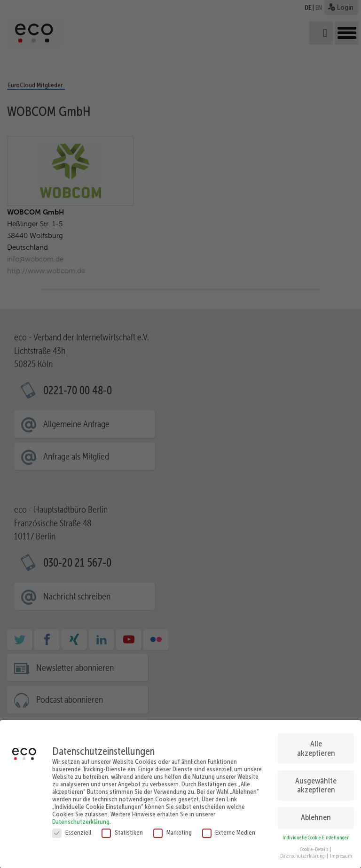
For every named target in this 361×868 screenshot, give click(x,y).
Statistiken (122, 829)
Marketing (173, 829)
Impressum (341, 853)
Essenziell (72, 829)
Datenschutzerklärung (81, 818)
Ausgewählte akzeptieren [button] (316, 782)
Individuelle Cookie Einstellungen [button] (316, 834)
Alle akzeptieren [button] (316, 745)
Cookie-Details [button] (314, 846)
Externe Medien (229, 829)
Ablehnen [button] (316, 814)
